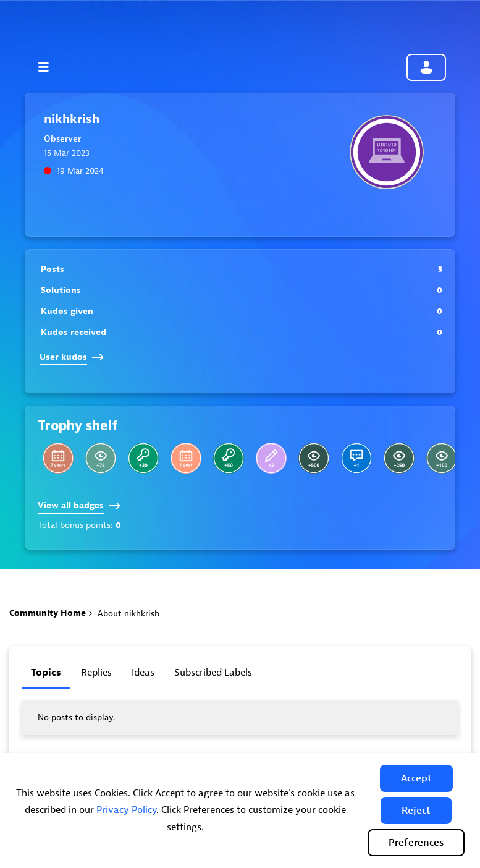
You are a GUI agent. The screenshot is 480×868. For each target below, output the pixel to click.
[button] (416, 778)
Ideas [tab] (143, 673)
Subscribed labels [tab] (213, 673)
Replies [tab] (96, 673)
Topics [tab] (46, 673)
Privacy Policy (126, 810)
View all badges (79, 505)
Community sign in (426, 67)
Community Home (48, 613)
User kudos (72, 357)
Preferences (416, 843)
